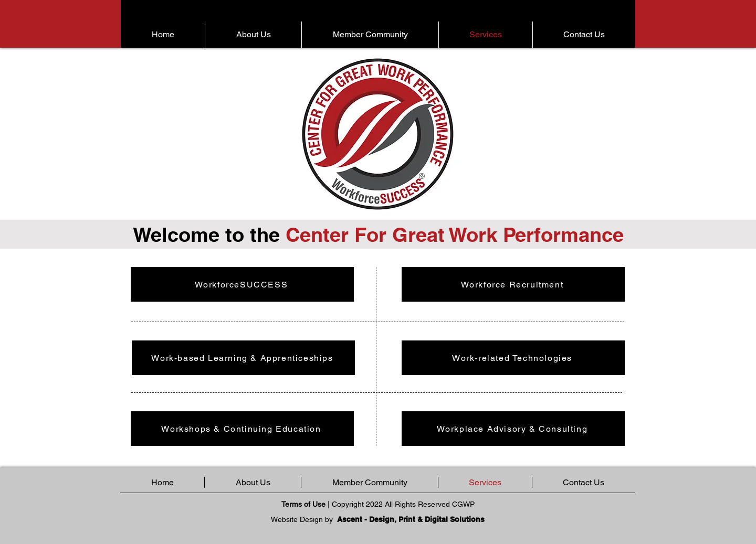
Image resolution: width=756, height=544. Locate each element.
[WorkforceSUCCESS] (242, 284)
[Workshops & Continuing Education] (242, 429)
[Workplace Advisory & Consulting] (513, 429)
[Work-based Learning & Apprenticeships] (243, 358)
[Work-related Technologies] (513, 358)
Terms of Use (303, 504)
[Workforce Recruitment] (513, 284)
